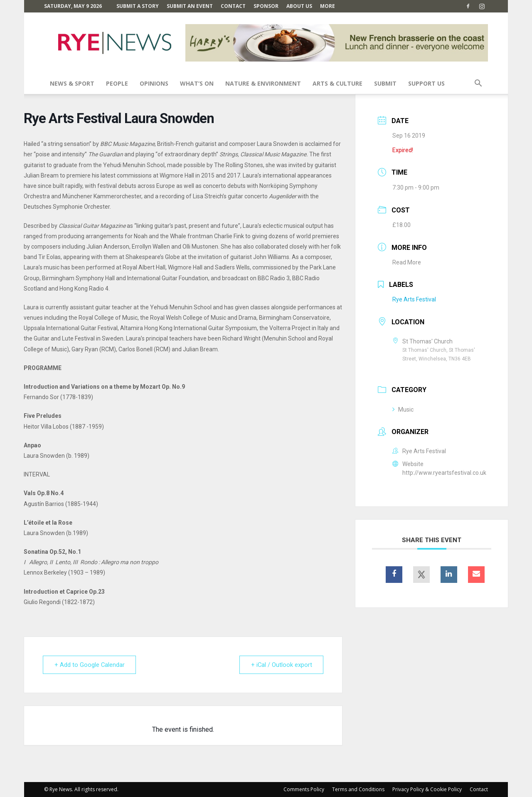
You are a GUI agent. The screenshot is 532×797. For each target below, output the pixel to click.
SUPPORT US (426, 83)
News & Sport (72, 83)
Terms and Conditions (358, 789)
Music (403, 410)
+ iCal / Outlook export (281, 665)
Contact (233, 6)
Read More (407, 262)
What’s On (197, 83)
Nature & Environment (263, 83)
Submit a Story (138, 6)
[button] (478, 84)
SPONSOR (266, 6)
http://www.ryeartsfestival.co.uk (444, 473)
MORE (328, 6)
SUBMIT (385, 83)
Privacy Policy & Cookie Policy (427, 789)
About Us (299, 6)
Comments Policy (304, 789)
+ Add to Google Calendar (90, 665)
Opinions (154, 83)
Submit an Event (190, 6)
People (117, 83)
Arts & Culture (337, 83)
